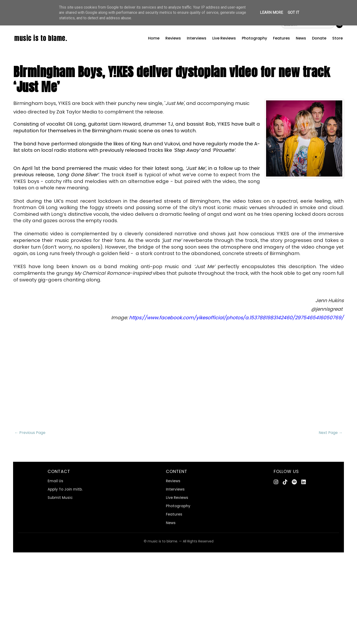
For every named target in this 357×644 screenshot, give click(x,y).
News (301, 38)
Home (154, 38)
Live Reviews (224, 38)
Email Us (55, 481)
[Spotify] (294, 482)
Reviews (173, 38)
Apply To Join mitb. (65, 489)
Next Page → (331, 433)
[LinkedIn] (304, 482)
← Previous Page (30, 433)
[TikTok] (285, 482)
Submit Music (60, 498)
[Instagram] (276, 482)
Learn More (271, 12)
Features (281, 38)
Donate (319, 38)
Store (337, 38)
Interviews (197, 38)
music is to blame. (41, 38)
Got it (293, 12)
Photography (254, 38)
